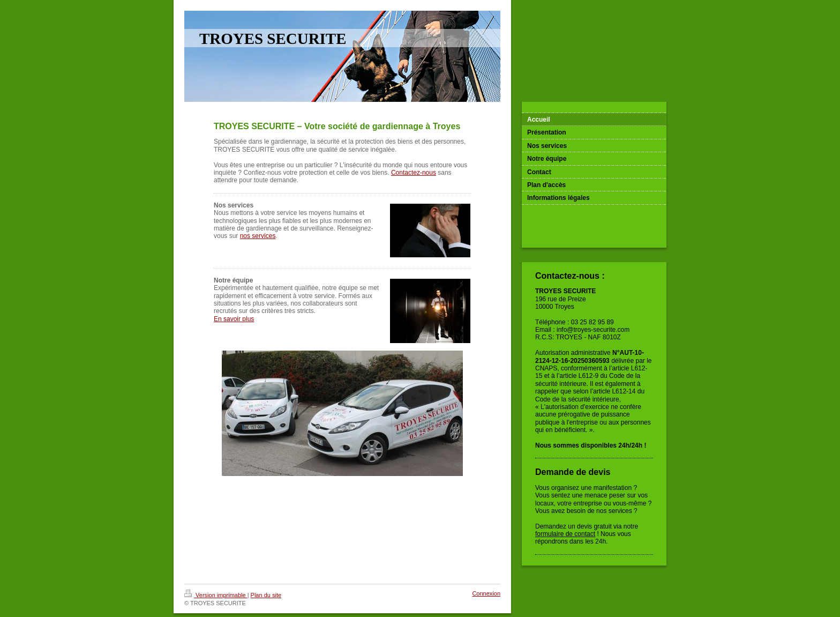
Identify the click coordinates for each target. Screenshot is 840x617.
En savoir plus (234, 319)
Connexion (486, 593)
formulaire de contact (565, 534)
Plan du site (266, 595)
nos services (258, 236)
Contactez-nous (414, 173)
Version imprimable (216, 595)
